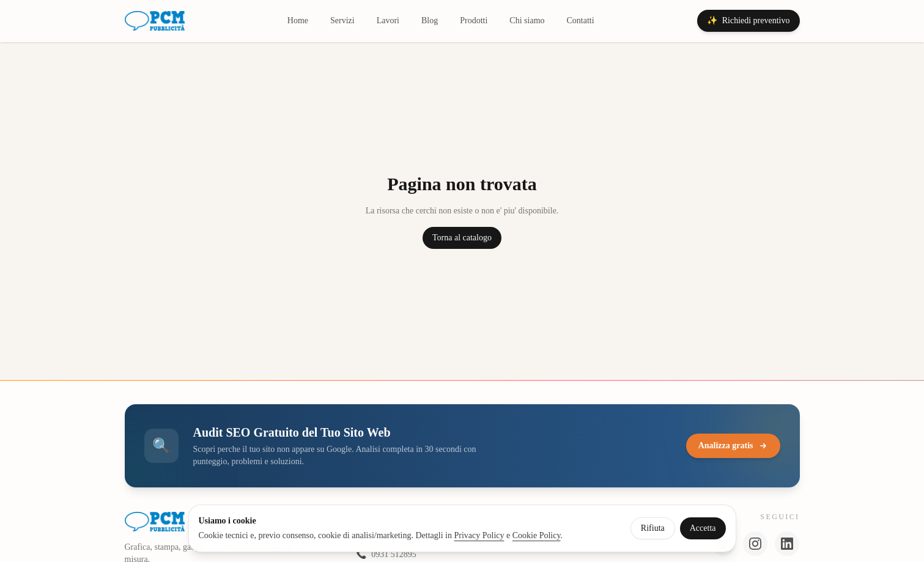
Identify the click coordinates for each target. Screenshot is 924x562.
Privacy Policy (479, 535)
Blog (430, 20)
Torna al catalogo (462, 238)
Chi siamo (527, 20)
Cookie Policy (537, 535)
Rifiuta (653, 528)
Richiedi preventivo (748, 21)
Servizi (342, 20)
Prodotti (474, 20)
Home (298, 20)
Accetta (703, 528)
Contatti (581, 20)
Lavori (388, 20)
